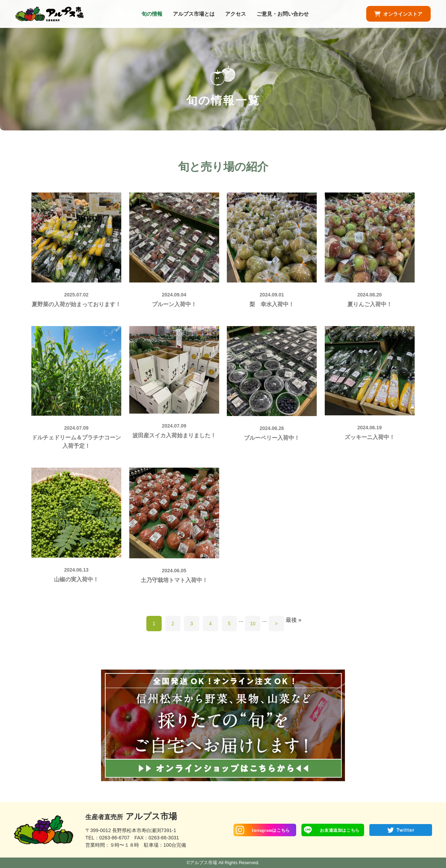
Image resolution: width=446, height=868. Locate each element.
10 (253, 624)
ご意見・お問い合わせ (283, 16)
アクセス (236, 16)
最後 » (294, 620)
